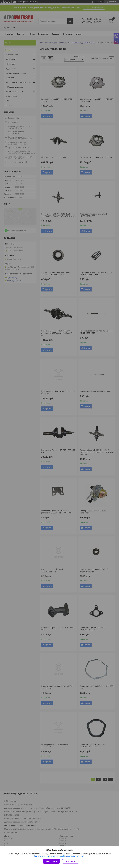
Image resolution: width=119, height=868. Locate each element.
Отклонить (70, 861)
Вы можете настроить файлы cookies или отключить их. (59, 856)
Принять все (51, 861)
